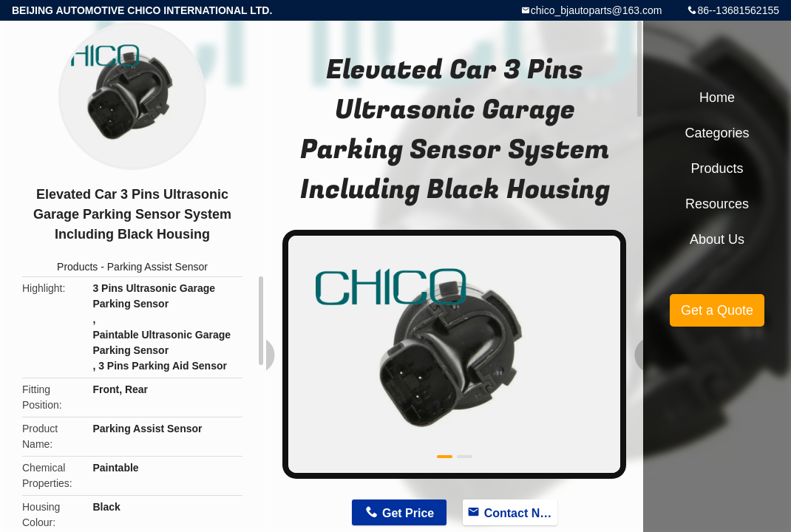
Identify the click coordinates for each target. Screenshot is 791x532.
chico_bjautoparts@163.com (597, 10)
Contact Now (520, 513)
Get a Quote (717, 310)
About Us (717, 239)
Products (77, 267)
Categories (717, 133)
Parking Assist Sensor (157, 267)
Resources (717, 204)
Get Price (408, 513)
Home (717, 98)
